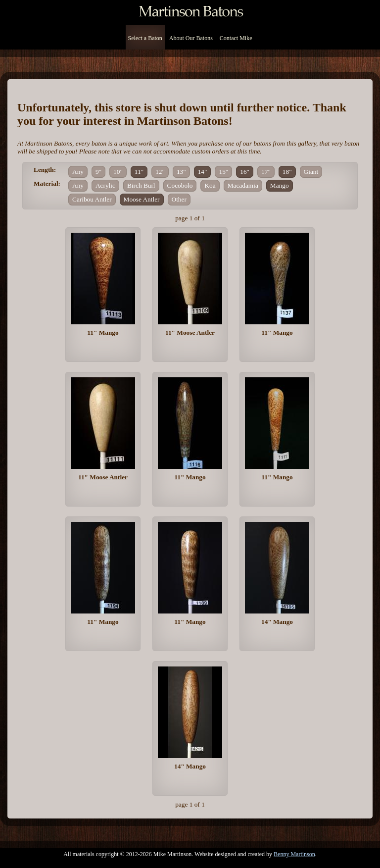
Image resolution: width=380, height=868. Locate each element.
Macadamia (243, 185)
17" (266, 172)
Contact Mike (236, 38)
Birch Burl (141, 185)
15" (223, 172)
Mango (280, 185)
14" (203, 172)
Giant (311, 172)
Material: (47, 183)
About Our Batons (191, 38)
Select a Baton (145, 38)
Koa (210, 185)
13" (181, 172)
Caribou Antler (92, 199)
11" (139, 172)
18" (287, 172)
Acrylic (105, 185)
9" (98, 172)
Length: (45, 170)
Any (78, 172)
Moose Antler (142, 199)
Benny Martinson (294, 854)
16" (245, 172)
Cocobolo (180, 185)
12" (160, 172)
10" (118, 172)
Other (179, 199)
